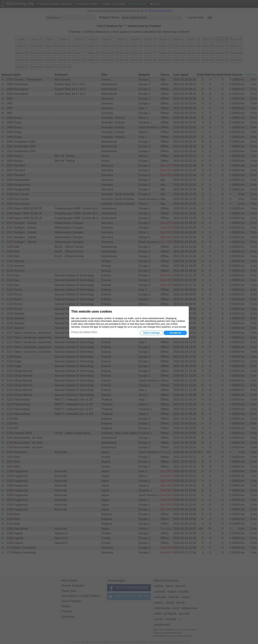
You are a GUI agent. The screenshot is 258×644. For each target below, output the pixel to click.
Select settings (151, 333)
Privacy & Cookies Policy (84, 332)
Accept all (175, 333)
